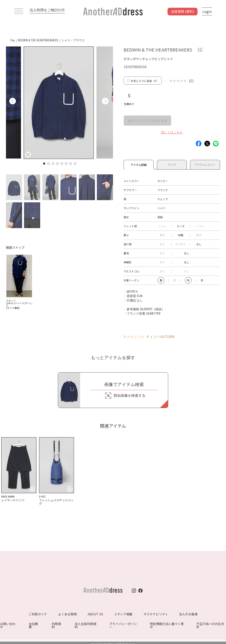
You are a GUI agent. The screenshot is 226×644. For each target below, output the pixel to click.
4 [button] (58, 164)
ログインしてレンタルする (147, 121)
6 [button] (66, 164)
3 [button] (53, 164)
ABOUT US (95, 614)
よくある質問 (67, 614)
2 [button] (49, 164)
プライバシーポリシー (123, 625)
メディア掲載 (123, 614)
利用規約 (56, 625)
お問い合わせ (8, 625)
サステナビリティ (156, 614)
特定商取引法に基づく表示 (167, 625)
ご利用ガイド (38, 614)
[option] (59, 103)
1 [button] (44, 164)
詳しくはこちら (172, 132)
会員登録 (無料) (183, 11)
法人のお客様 (188, 614)
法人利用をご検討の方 (47, 10)
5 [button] (62, 164)
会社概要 (33, 625)
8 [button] (75, 164)
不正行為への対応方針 (210, 625)
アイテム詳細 (139, 164)
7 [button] (71, 164)
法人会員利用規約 (85, 625)
